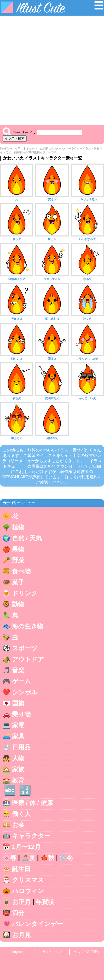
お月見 (21, 935)
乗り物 (21, 714)
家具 (18, 736)
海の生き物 (28, 626)
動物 (18, 604)
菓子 (18, 582)
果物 (18, 549)
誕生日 (21, 869)
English (17, 952)
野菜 (18, 560)
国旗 (18, 703)
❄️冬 (66, 858)
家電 (18, 725)
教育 (18, 780)
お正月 (21, 902)
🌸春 (9, 858)
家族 (18, 769)
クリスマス (28, 880)
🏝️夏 (28, 858)
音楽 (18, 670)
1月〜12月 (26, 847)
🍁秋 (47, 858)
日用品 (21, 747)
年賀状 (45, 902)
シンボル (25, 692)
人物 (18, 758)
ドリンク (25, 593)
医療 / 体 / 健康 (33, 803)
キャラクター (31, 836)
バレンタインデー (38, 924)
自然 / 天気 (27, 538)
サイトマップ (52, 952)
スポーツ (25, 648)
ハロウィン (28, 891)
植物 (18, 527)
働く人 (21, 814)
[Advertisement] (52, 70)
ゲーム (22, 681)
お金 (18, 825)
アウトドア (28, 659)
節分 (18, 913)
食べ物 (21, 571)
